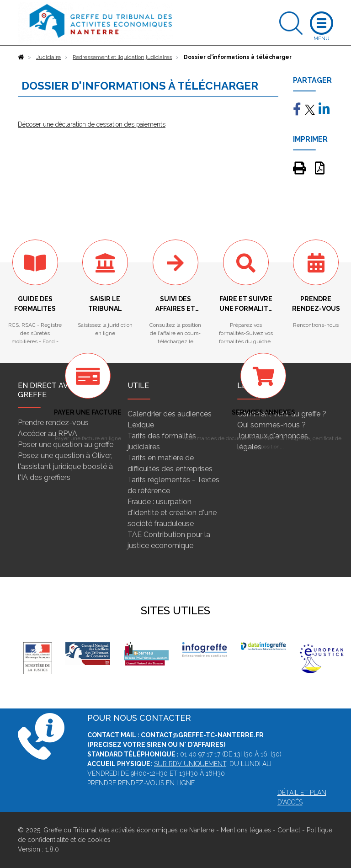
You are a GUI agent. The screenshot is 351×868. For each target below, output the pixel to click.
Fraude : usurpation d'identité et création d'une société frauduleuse (172, 513)
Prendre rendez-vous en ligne (141, 783)
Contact (289, 830)
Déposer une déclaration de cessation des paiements (92, 124)
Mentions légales (246, 830)
